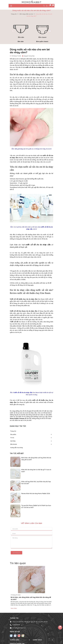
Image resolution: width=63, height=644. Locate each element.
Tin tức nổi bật (17, 453)
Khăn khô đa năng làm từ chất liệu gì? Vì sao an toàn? (36, 471)
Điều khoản (14, 444)
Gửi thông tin (16, 553)
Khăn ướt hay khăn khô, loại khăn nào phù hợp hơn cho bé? (36, 482)
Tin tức (12, 438)
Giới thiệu (13, 441)
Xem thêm (14, 608)
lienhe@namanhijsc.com (19, 628)
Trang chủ (13, 431)
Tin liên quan (18, 563)
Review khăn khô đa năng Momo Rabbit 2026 (36, 493)
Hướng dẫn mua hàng (17, 448)
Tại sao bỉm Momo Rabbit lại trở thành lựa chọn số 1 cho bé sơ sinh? (36, 506)
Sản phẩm (13, 434)
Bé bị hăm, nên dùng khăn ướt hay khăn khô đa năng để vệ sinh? (36, 459)
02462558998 (16, 625)
